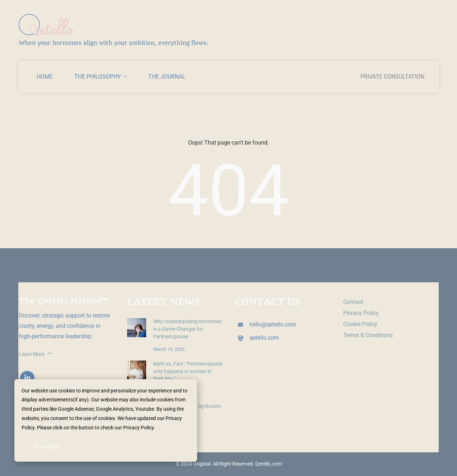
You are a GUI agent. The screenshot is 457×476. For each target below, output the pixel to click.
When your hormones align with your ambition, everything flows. (113, 43)
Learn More (35, 354)
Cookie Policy (360, 324)
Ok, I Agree (46, 447)
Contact (353, 302)
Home (45, 77)
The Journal (167, 77)
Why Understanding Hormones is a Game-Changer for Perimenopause (187, 329)
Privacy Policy (361, 313)
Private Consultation (392, 77)
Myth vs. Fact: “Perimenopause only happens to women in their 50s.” (188, 371)
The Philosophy (101, 77)
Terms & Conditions (368, 335)
